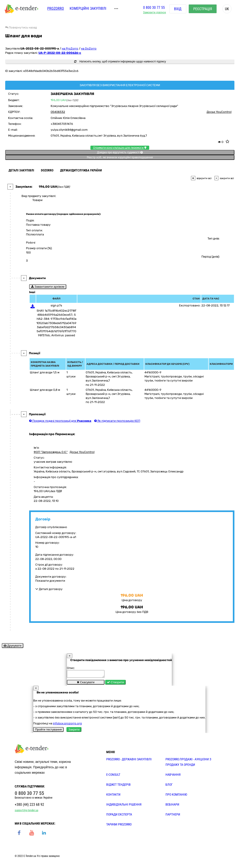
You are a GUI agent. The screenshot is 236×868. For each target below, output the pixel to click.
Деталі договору (49, 589)
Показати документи (50, 581)
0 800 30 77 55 (154, 8)
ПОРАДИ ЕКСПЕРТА (119, 816)
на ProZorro (70, 49)
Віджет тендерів (118, 786)
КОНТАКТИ (113, 796)
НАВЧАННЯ (173, 776)
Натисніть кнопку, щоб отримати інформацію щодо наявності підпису (120, 62)
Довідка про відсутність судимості (120, 152)
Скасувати (86, 684)
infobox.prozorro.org (67, 725)
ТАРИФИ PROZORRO (119, 826)
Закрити (74, 731)
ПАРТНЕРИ (173, 816)
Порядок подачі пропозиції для (60, 421)
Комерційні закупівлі (88, 8)
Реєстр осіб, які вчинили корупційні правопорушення (120, 157)
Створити (115, 684)
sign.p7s (56, 305)
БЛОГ (169, 786)
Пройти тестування (48, 731)
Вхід (178, 9)
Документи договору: (51, 577)
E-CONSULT (113, 776)
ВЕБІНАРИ (172, 806)
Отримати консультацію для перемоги (120, 148)
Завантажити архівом (48, 287)
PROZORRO (56, 8)
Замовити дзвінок (155, 13)
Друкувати (13, 646)
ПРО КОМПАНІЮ (176, 796)
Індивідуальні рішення (124, 806)
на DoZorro (89, 49)
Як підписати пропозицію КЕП (117, 421)
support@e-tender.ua (26, 812)
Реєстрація (203, 9)
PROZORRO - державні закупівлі (129, 761)
